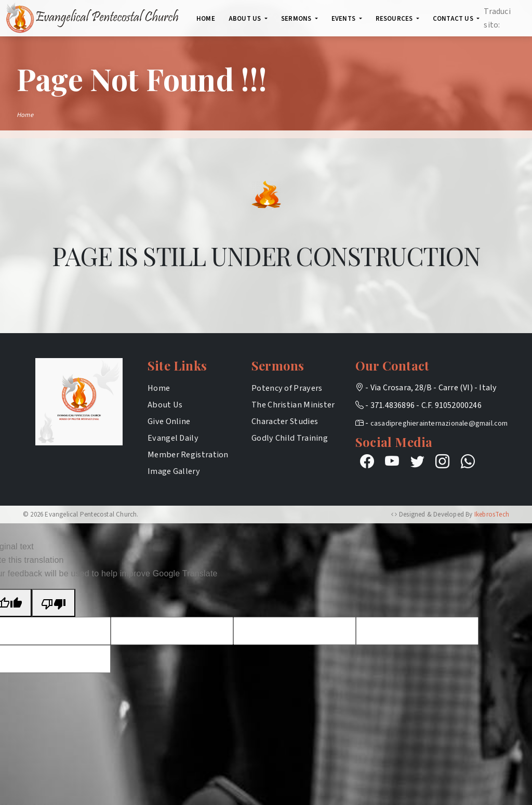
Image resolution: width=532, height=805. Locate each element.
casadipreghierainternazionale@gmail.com (439, 423)
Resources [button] (395, 19)
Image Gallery (174, 471)
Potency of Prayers (287, 388)
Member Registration (188, 454)
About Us (165, 405)
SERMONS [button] (297, 19)
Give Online (169, 421)
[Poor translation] (54, 603)
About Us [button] (246, 19)
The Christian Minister (293, 405)
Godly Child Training (290, 438)
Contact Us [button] (454, 19)
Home (206, 19)
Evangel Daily (173, 438)
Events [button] (344, 19)
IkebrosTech (492, 514)
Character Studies (285, 421)
